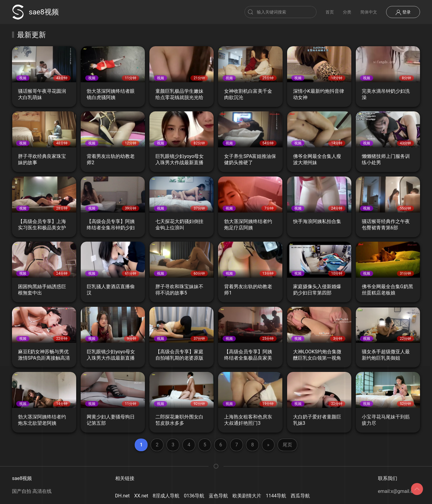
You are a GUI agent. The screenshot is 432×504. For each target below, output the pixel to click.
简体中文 (369, 12)
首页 (330, 12)
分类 (347, 12)
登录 (403, 12)
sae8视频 (35, 12)
